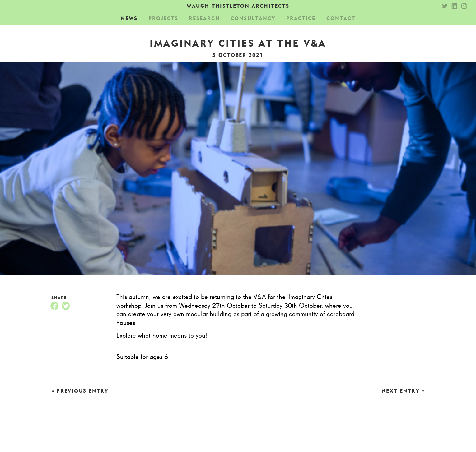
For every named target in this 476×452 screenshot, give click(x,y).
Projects (163, 18)
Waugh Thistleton (238, 6)
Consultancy (253, 18)
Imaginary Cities (310, 297)
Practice (301, 18)
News (129, 18)
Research (204, 18)
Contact (341, 18)
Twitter (66, 306)
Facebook (54, 306)
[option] (238, 171)
